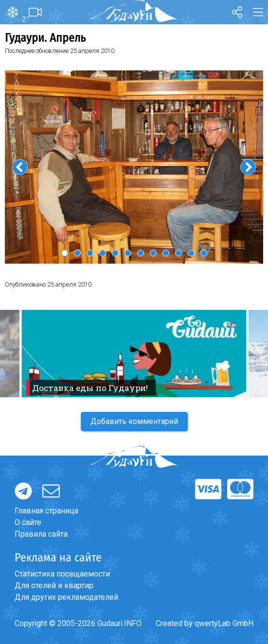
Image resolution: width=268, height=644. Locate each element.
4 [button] (103, 253)
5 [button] (115, 253)
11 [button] (191, 253)
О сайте (28, 522)
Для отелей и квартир (54, 585)
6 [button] (128, 253)
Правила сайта (41, 534)
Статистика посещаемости (62, 574)
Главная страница (46, 511)
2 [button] (77, 253)
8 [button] (153, 253)
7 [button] (141, 253)
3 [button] (90, 253)
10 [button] (179, 253)
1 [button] (65, 253)
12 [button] (204, 253)
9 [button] (166, 253)
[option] (134, 167)
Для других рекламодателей (66, 597)
